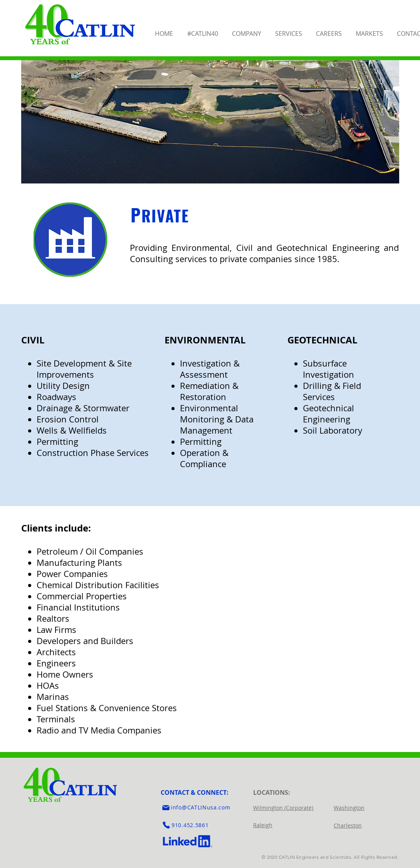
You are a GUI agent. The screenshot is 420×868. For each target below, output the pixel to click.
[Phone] (166, 825)
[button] (247, 30)
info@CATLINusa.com (201, 807)
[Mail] (166, 807)
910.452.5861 (190, 825)
